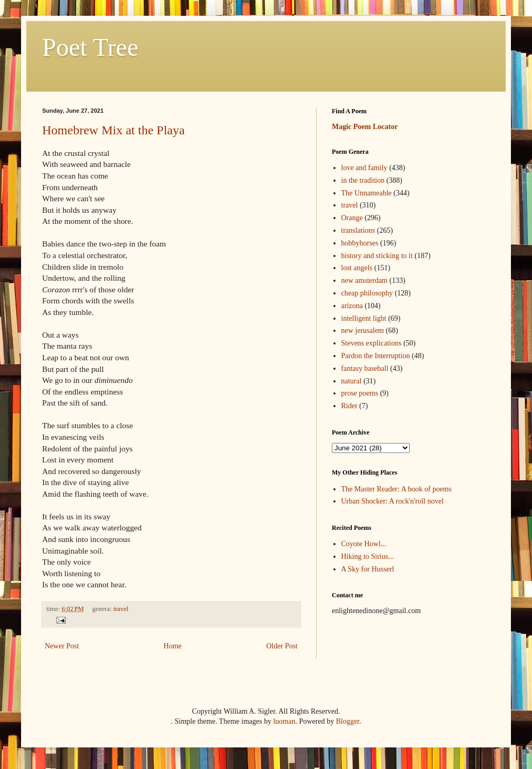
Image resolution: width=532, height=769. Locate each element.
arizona (352, 306)
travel (121, 609)
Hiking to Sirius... (368, 556)
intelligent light (364, 318)
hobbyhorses (360, 243)
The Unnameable (367, 193)
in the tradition (363, 180)
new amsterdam (364, 280)
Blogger (348, 721)
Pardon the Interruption (376, 356)
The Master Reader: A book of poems (397, 489)
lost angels (357, 268)
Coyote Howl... (364, 544)
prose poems (360, 393)
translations (358, 230)
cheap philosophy (367, 293)
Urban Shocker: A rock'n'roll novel (393, 501)
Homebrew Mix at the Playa (114, 130)
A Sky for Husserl (368, 569)
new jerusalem (363, 331)
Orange (352, 218)
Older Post (282, 646)
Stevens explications (372, 343)
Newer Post (62, 646)
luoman (284, 721)
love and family (364, 168)
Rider (349, 406)
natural (352, 381)
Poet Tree (90, 47)
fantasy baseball (365, 368)
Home (173, 646)
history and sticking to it (377, 256)
